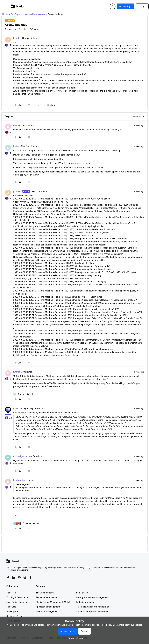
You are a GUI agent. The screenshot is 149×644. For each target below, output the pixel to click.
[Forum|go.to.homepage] (18, 6)
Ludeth (17, 146)
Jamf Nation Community (18, 602)
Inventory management (47, 611)
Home (5, 14)
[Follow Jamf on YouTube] (19, 577)
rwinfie (17, 125)
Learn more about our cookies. (128, 625)
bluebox (17, 480)
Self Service (82, 593)
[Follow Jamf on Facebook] (31, 577)
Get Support (17, 14)
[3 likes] (26, 523)
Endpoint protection (86, 602)
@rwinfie (22, 413)
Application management (48, 607)
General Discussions (35, 14)
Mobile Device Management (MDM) (53, 602)
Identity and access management (92, 597)
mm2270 (17, 408)
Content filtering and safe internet (92, 611)
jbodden (17, 38)
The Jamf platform (45, 593)
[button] (7, 7)
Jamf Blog (11, 607)
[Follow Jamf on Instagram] (25, 577)
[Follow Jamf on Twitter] (8, 577)
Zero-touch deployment (47, 597)
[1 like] (24, 394)
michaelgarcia (20, 456)
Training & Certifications (18, 597)
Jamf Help (11, 593)
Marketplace (12, 611)
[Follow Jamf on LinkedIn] (14, 577)
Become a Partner (15, 616)
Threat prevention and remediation (93, 607)
